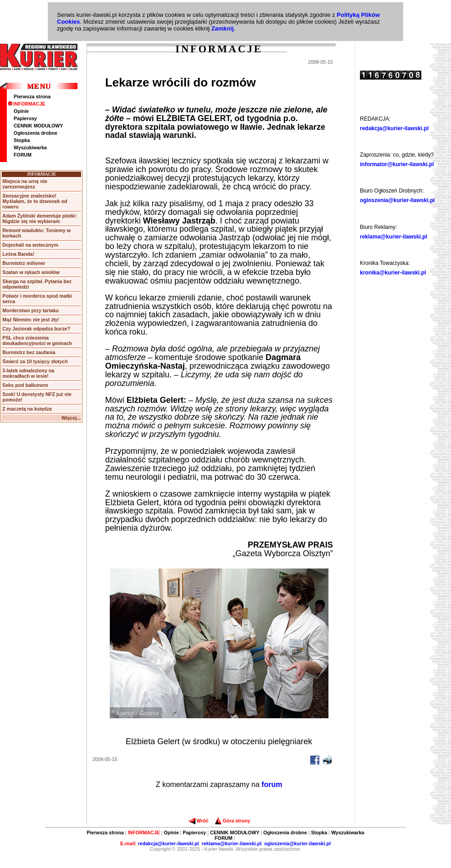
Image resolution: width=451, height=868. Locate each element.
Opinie (21, 111)
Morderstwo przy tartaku (31, 310)
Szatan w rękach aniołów (31, 272)
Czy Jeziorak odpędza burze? (36, 329)
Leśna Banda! (18, 254)
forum (272, 784)
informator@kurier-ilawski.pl (397, 164)
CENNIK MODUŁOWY (38, 126)
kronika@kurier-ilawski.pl (393, 273)
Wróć (198, 821)
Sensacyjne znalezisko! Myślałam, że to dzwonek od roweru (35, 201)
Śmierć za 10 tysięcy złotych (35, 361)
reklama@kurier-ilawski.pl (394, 237)
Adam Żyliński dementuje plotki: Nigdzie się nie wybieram (39, 218)
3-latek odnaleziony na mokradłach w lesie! (28, 373)
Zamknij (223, 28)
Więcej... (71, 418)
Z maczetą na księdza (27, 409)
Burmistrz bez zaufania (29, 352)
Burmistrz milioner (24, 263)
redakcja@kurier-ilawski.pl (394, 128)
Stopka (22, 140)
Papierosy (25, 118)
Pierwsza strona (32, 96)
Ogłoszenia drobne (36, 133)
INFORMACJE (26, 104)
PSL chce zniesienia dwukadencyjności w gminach (37, 340)
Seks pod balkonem (25, 385)
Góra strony (233, 821)
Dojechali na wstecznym (30, 245)
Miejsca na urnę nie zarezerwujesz (25, 184)
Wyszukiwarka (30, 147)
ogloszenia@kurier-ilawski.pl (397, 200)
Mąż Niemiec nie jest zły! (31, 320)
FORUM (23, 155)
